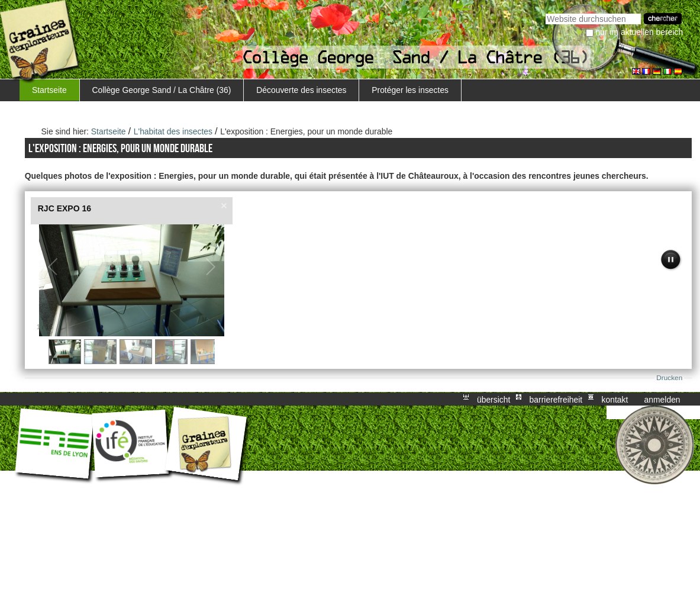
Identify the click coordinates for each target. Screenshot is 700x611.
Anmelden (662, 399)
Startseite (49, 90)
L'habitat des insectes (173, 131)
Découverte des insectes (301, 90)
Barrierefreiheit (556, 399)
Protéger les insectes (410, 90)
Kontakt (614, 399)
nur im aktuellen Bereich (640, 32)
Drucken (669, 378)
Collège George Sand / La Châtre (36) (161, 90)
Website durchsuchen (545, 12)
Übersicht (493, 399)
